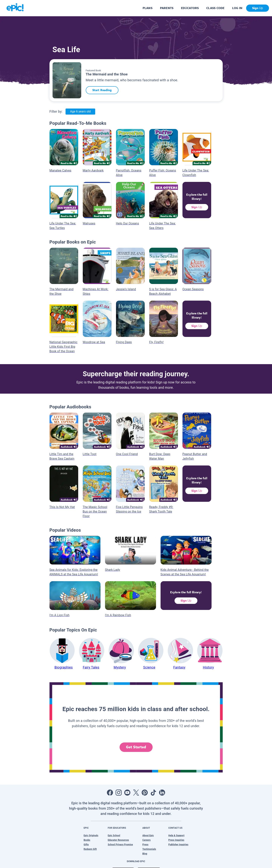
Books (87, 840)
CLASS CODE (215, 8)
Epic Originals (91, 835)
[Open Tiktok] (153, 793)
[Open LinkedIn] (162, 793)
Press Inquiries (176, 840)
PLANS (148, 8)
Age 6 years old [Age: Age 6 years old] (80, 111)
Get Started (136, 747)
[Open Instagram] (119, 793)
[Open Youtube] (127, 793)
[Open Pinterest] (145, 793)
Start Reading (102, 90)
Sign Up (197, 207)
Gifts (86, 845)
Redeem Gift (90, 849)
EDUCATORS (190, 8)
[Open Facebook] (110, 793)
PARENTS (167, 8)
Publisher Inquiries (178, 845)
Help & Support (176, 835)
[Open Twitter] (136, 793)
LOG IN (237, 8)
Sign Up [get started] (258, 8)
